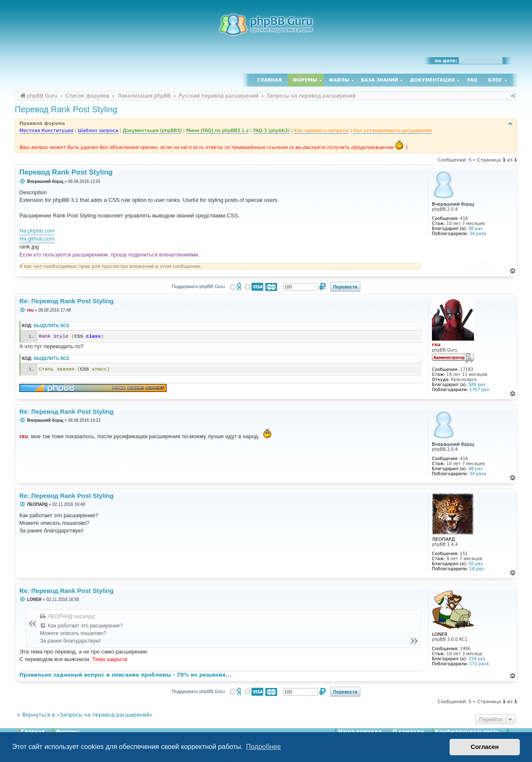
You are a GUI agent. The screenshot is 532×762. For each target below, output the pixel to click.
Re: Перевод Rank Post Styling (66, 301)
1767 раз (479, 390)
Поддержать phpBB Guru (198, 286)
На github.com (37, 239)
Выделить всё (52, 326)
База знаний (380, 80)
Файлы (339, 80)
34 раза (478, 234)
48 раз (476, 229)
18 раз (476, 569)
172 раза (479, 664)
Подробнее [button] (263, 747)
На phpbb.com (37, 231)
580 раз (477, 385)
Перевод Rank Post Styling (66, 109)
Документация (432, 80)
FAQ (472, 80)
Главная (270, 80)
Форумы (305, 80)
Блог (495, 80)
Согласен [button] (485, 747)
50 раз (476, 564)
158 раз (477, 659)
